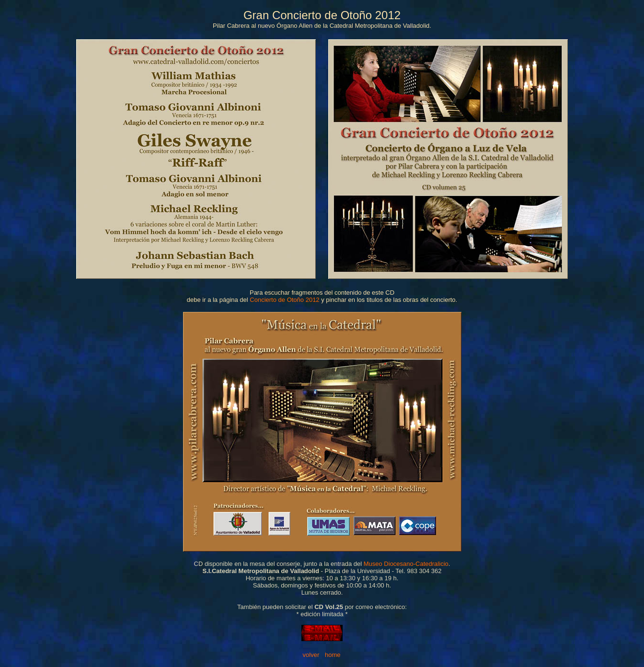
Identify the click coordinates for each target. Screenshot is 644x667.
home (333, 655)
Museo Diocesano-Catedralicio (406, 564)
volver (311, 655)
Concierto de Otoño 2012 (284, 300)
